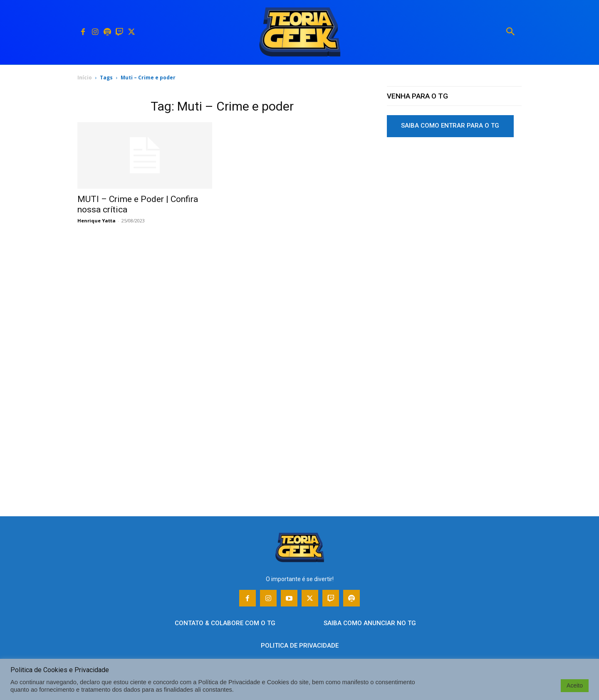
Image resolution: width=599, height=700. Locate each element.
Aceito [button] (575, 685)
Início (85, 78)
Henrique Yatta (97, 221)
